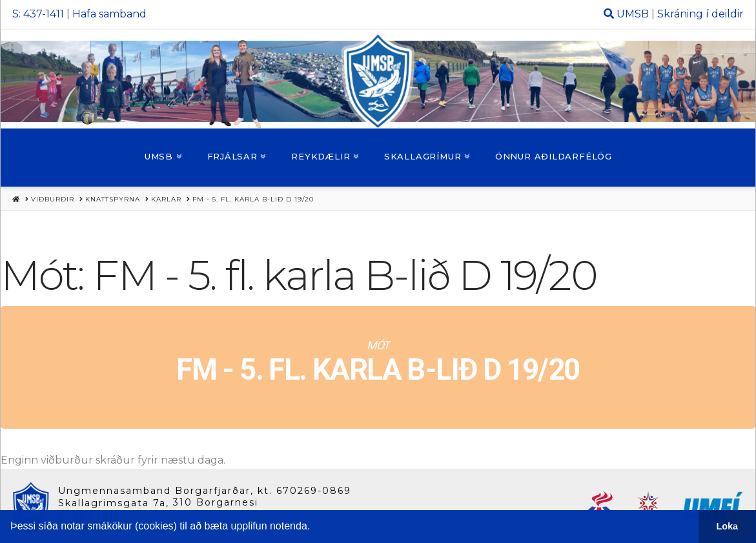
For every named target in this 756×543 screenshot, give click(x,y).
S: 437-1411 (38, 14)
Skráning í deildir (700, 14)
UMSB (633, 14)
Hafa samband (109, 14)
